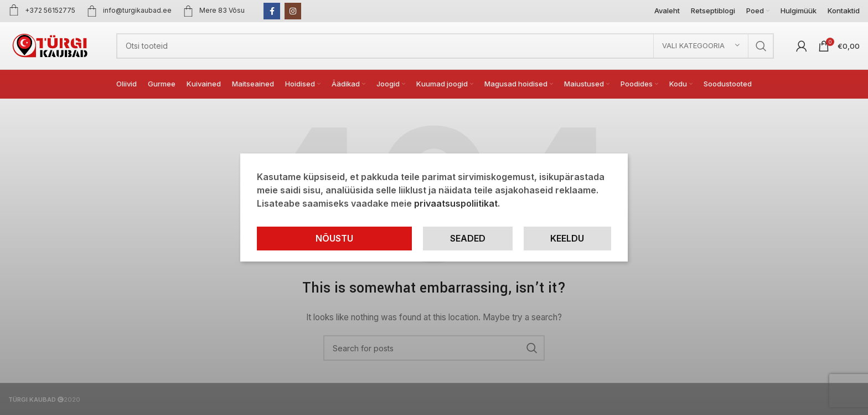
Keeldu (567, 238)
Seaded (468, 238)
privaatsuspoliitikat (456, 203)
